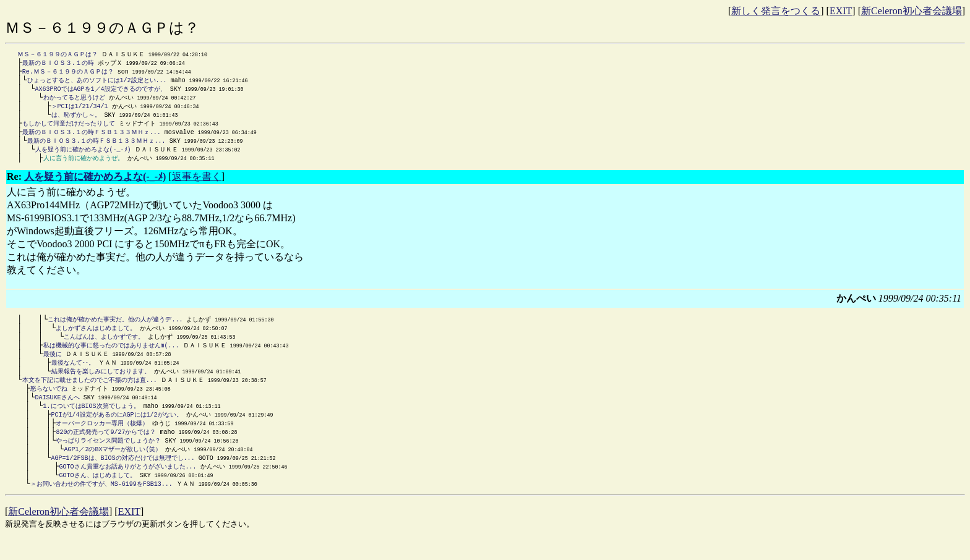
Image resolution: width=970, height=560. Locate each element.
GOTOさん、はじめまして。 (98, 494)
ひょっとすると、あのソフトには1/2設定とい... (97, 82)
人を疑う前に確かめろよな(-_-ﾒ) (83, 156)
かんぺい (131, 166)
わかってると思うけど (74, 101)
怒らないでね (49, 402)
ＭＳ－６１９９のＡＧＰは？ (58, 54)
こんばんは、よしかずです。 (104, 346)
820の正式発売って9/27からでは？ (106, 448)
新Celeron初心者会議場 (912, 11)
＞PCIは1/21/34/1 (80, 110)
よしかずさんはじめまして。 (96, 337)
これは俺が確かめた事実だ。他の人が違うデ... (115, 328)
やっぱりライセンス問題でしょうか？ (108, 457)
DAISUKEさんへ (58, 411)
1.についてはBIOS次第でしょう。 (92, 420)
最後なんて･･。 (73, 374)
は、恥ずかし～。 (76, 119)
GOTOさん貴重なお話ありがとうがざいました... (128, 485)
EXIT (841, 11)
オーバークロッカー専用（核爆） (102, 439)
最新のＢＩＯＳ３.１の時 (58, 64)
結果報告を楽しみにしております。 (101, 383)
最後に (53, 365)
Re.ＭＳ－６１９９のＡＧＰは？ (68, 73)
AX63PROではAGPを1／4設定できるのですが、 (101, 91)
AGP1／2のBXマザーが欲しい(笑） (113, 467)
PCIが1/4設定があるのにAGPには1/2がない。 (117, 430)
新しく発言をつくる (776, 11)
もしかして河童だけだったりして (69, 129)
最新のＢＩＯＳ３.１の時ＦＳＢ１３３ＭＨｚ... (92, 138)
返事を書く (197, 185)
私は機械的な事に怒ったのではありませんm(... (111, 355)
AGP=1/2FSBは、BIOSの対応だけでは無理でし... (123, 476)
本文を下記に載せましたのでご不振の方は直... (90, 392)
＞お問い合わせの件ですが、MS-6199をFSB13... (101, 504)
